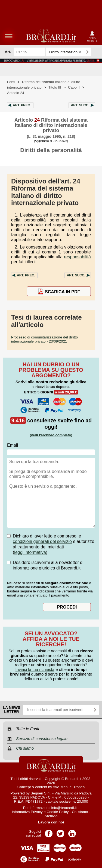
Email (13, 445)
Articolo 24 (16, 93)
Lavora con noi (51, 822)
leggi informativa (30, 552)
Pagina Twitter (60, 832)
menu (9, 36)
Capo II (74, 87)
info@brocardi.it (64, 808)
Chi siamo (80, 812)
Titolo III (55, 87)
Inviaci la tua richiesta (35, 669)
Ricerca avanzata (96, 52)
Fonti (11, 82)
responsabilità (77, 257)
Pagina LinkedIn (72, 832)
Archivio (51, 816)
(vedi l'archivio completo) (51, 435)
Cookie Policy (58, 812)
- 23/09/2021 (44, 339)
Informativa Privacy (27, 812)
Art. (22, 105)
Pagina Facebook (49, 832)
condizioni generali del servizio (42, 541)
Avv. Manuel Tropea (69, 787)
